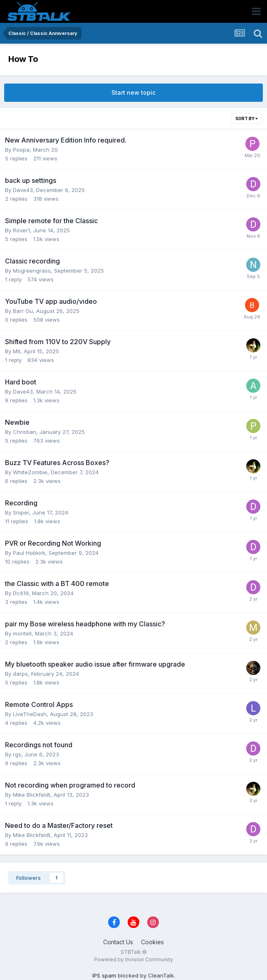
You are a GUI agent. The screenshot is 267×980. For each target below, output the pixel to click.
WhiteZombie (30, 472)
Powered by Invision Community (133, 959)
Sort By (247, 118)
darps (20, 674)
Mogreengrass (32, 271)
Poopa (21, 150)
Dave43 (23, 190)
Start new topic (133, 92)
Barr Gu (23, 311)
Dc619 (21, 593)
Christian (25, 432)
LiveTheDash (30, 714)
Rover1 (21, 230)
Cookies (152, 942)
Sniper (21, 512)
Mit (17, 351)
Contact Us (118, 942)
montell (22, 633)
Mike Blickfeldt (32, 795)
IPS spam (104, 975)
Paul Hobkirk (29, 553)
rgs (17, 754)
